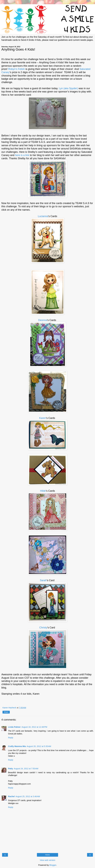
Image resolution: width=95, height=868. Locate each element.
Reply (11, 738)
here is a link (22, 155)
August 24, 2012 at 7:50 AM (26, 769)
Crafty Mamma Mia (17, 746)
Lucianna (43, 216)
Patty (11, 769)
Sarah (43, 580)
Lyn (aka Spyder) (68, 88)
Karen (43, 418)
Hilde (43, 491)
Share (6, 712)
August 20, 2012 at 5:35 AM (39, 746)
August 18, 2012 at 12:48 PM (34, 727)
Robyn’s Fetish (17, 69)
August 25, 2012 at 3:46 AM (28, 796)
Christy (43, 628)
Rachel (11, 796)
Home (47, 855)
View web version (47, 860)
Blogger (53, 865)
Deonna (43, 320)
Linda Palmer (14, 727)
